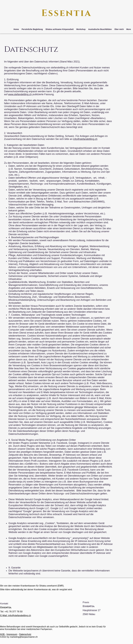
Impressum (12, 634)
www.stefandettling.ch (20, 94)
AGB (3, 634)
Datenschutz (25, 634)
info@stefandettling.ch (85, 139)
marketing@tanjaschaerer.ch (24, 637)
